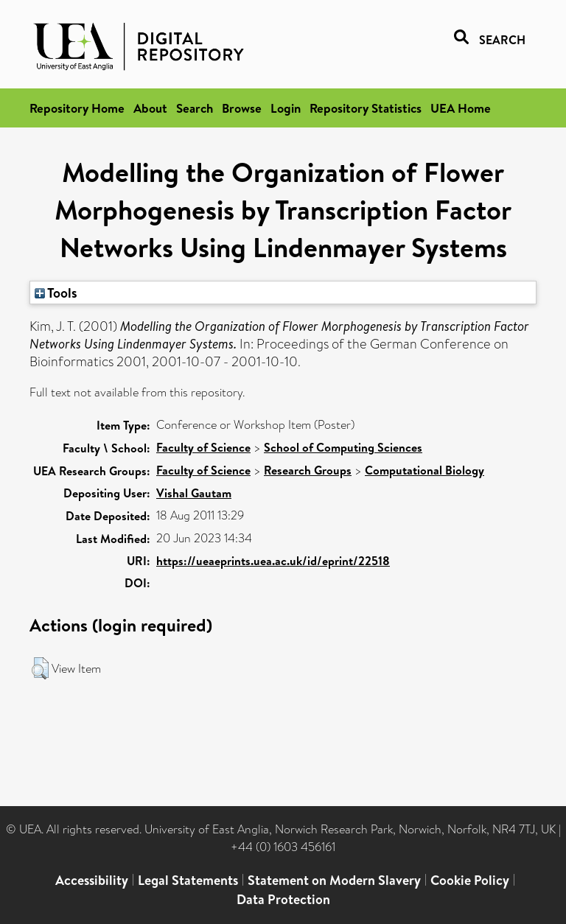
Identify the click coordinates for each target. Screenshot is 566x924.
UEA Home (461, 108)
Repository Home (77, 108)
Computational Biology (424, 470)
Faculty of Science (203, 447)
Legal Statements (188, 880)
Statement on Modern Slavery (334, 880)
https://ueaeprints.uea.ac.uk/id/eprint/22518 (273, 561)
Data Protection (283, 899)
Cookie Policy (470, 880)
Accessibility (92, 880)
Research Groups (308, 470)
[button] (40, 668)
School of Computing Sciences (343, 447)
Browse (242, 108)
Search (195, 108)
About (150, 108)
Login (286, 108)
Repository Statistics (366, 108)
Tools (56, 293)
